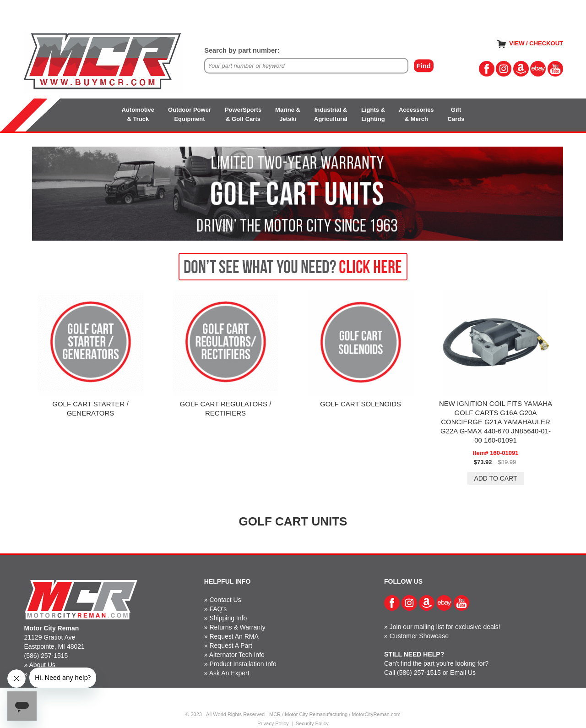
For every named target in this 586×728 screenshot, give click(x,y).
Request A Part (231, 646)
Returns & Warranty (237, 627)
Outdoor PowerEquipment (190, 114)
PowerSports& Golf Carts (243, 114)
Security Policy (312, 723)
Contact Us (225, 600)
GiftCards (456, 114)
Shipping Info (228, 618)
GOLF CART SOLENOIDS (361, 404)
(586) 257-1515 (46, 656)
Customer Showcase (419, 636)
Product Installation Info (243, 664)
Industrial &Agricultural (331, 114)
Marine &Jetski (288, 114)
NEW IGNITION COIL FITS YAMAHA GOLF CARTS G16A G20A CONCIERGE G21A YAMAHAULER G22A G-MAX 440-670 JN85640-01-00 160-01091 (496, 422)
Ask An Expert (229, 673)
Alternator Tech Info (237, 655)
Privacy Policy (273, 723)
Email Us (463, 673)
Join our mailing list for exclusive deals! (445, 627)
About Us (42, 665)
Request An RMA (234, 636)
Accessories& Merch (416, 114)
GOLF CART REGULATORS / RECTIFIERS (226, 408)
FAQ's (218, 609)
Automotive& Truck (138, 114)
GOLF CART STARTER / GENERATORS (90, 408)
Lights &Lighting (373, 114)
